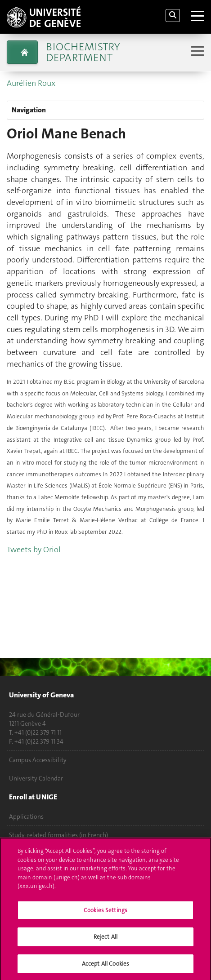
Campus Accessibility (38, 760)
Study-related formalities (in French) (58, 835)
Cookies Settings (105, 914)
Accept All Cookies (105, 967)
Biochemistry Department (83, 52)
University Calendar (36, 778)
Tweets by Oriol (34, 550)
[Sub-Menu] (196, 52)
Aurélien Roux (31, 83)
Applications (26, 816)
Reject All (105, 940)
